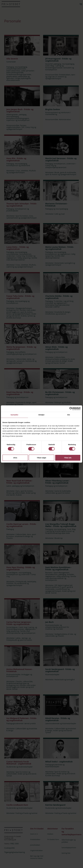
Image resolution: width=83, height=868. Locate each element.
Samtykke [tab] (14, 415)
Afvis (15, 458)
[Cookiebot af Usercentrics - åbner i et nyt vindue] (71, 409)
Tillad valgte (41, 458)
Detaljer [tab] (41, 415)
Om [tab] (69, 415)
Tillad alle (68, 458)
